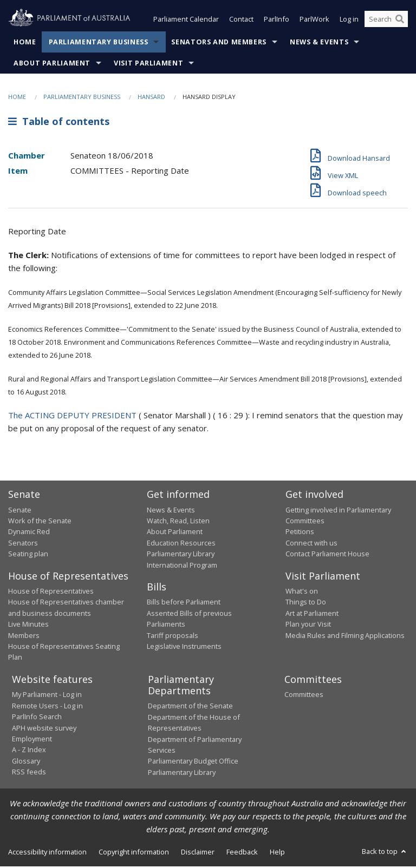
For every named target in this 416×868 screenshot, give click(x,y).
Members (24, 636)
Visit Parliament (148, 64)
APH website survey (44, 729)
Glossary (26, 762)
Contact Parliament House (327, 555)
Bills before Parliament (184, 603)
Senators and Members (219, 43)
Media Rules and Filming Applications (345, 636)
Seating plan (28, 555)
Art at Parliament (312, 614)
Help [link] (277, 853)
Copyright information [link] (134, 853)
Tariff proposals (173, 636)
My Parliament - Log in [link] (47, 695)
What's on (302, 592)
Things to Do (306, 603)
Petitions (300, 532)
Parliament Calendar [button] (186, 21)
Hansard (151, 98)
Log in (349, 21)
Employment (32, 740)
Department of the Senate (190, 707)
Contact (241, 21)
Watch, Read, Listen (178, 522)
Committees (304, 695)
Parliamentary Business (99, 43)
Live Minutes (28, 625)
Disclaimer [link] (198, 853)
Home (25, 43)
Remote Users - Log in (47, 707)
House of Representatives (51, 592)
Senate (20, 511)
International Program (182, 566)
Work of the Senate (40, 522)
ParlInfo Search (37, 718)
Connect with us (311, 544)
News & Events (319, 43)
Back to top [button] (385, 852)
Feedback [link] (242, 853)
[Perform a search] (400, 21)
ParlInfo (277, 21)
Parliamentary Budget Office (193, 762)
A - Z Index (29, 751)
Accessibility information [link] (47, 853)
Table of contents (59, 123)
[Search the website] (386, 21)
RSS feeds (29, 773)
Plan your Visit (308, 625)
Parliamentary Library (181, 555)
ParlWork (314, 21)
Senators (23, 544)
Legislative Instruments (184, 647)
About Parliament (52, 64)
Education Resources (181, 544)
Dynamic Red (29, 532)
